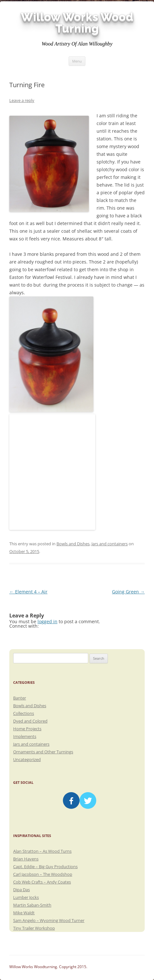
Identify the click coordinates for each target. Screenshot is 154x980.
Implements (25, 736)
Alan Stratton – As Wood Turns (42, 851)
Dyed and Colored (30, 721)
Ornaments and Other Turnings (43, 752)
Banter (20, 698)
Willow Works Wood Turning (77, 23)
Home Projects (27, 729)
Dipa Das (21, 890)
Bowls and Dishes (73, 544)
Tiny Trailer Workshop (34, 928)
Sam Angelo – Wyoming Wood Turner (49, 920)
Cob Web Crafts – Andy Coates (42, 882)
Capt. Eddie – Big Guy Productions (45, 867)
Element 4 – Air (28, 592)
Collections (24, 713)
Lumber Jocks (26, 897)
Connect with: (24, 626)
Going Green (128, 592)
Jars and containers (110, 544)
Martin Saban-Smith (32, 905)
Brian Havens (26, 859)
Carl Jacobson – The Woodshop (43, 874)
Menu (77, 61)
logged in (47, 621)
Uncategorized (27, 759)
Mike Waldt (24, 913)
